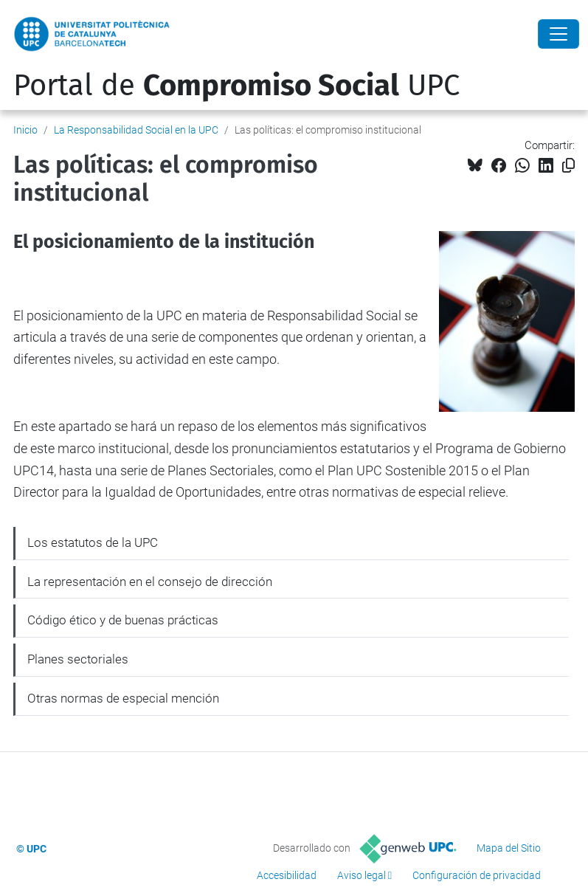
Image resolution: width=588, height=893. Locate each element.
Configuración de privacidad (477, 875)
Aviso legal (362, 875)
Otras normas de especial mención (123, 698)
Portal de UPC (236, 86)
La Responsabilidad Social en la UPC (136, 130)
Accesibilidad (287, 875)
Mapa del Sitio (509, 848)
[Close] (558, 34)
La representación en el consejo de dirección (150, 582)
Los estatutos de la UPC (93, 542)
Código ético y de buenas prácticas (123, 620)
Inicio (25, 130)
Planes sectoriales (78, 659)
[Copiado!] (568, 166)
